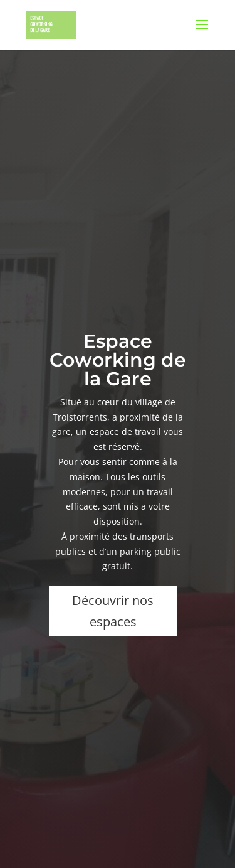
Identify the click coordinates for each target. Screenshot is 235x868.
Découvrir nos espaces (113, 611)
